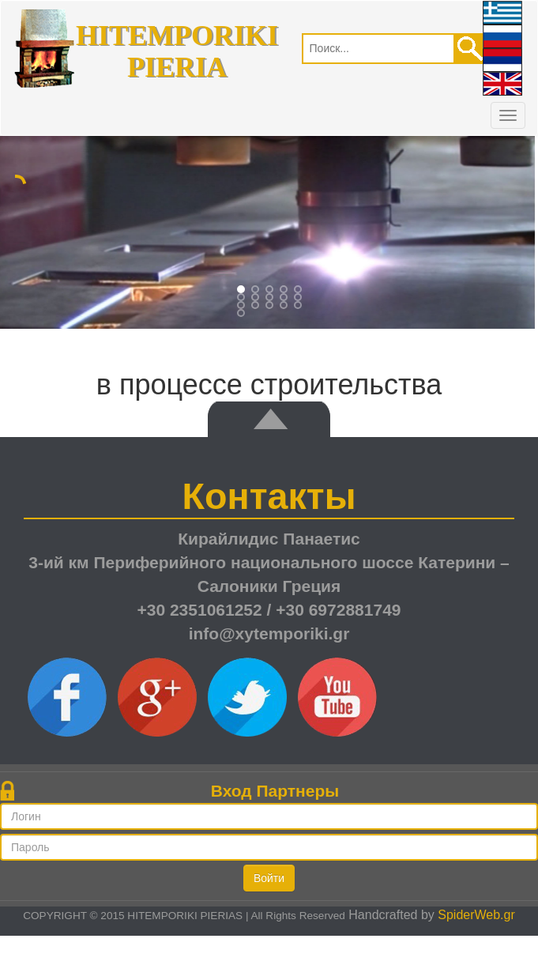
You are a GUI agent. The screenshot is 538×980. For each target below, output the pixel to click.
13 (285, 307)
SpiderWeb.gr (476, 915)
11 (257, 307)
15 (243, 315)
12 (271, 307)
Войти (269, 878)
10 (243, 307)
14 (299, 307)
